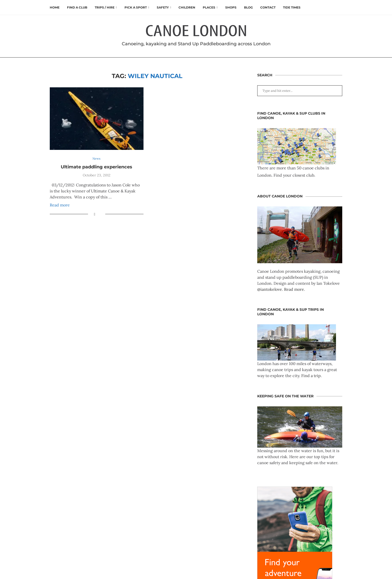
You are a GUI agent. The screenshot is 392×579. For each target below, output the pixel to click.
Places (209, 7)
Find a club (77, 7)
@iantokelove (270, 289)
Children (187, 7)
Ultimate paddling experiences (96, 167)
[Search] (340, 8)
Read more (60, 205)
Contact (268, 7)
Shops (231, 7)
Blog (248, 7)
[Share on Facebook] (95, 214)
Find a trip (311, 376)
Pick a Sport (136, 7)
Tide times (292, 7)
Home (55, 7)
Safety (163, 7)
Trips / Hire (105, 7)
